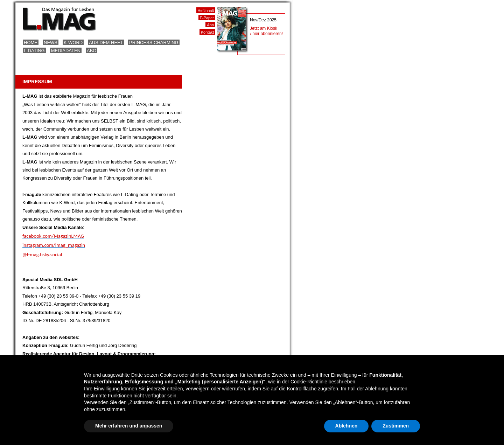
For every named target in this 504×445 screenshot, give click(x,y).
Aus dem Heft (106, 43)
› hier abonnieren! (266, 34)
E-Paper (207, 18)
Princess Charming (154, 43)
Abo (92, 51)
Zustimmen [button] (396, 426)
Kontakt (207, 32)
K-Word (73, 43)
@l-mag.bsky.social (42, 255)
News (51, 43)
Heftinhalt (206, 11)
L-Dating (34, 51)
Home (31, 43)
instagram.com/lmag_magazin (54, 245)
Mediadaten (66, 51)
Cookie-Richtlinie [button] (309, 382)
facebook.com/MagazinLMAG (53, 236)
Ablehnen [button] (346, 426)
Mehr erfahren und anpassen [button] (129, 426)
